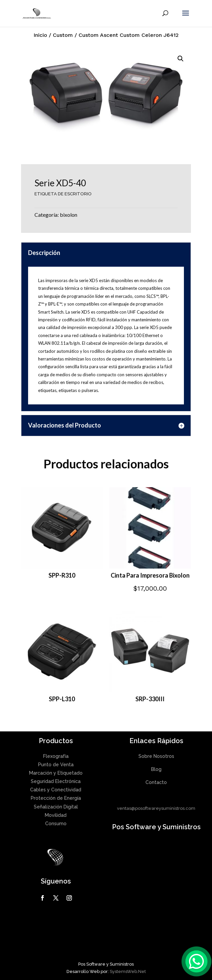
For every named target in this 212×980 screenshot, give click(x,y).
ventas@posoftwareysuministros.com (156, 808)
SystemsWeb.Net (128, 971)
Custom (63, 35)
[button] (181, 59)
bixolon (69, 215)
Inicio (40, 35)
